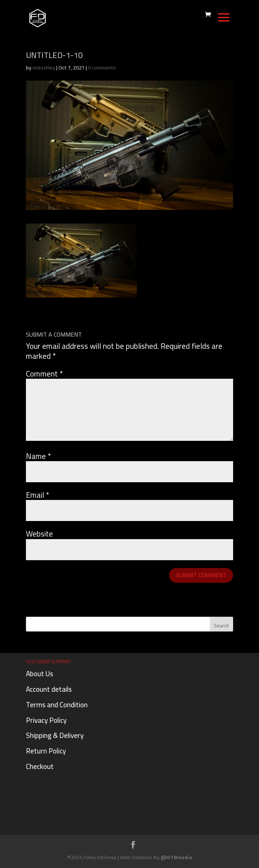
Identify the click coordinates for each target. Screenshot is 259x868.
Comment (44, 374)
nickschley (44, 68)
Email (38, 495)
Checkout (40, 766)
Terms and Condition (57, 705)
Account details (49, 689)
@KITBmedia (176, 857)
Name (38, 456)
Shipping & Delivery (55, 735)
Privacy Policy (46, 720)
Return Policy (46, 751)
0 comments (102, 68)
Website (39, 534)
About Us (40, 674)
